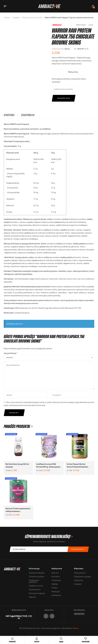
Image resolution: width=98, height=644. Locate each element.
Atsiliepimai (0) (28, 115)
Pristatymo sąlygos (37, 593)
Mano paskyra (80, 573)
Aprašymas (9, 115)
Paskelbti (14, 413)
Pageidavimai (86, 642)
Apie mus (55, 573)
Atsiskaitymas (35, 589)
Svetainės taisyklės (37, 573)
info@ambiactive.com (19, 617)
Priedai (54, 588)
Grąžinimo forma (36, 586)
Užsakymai (78, 580)
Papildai (16, 17)
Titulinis (7, 17)
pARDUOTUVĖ (12, 642)
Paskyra (37, 642)
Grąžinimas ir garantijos (34, 581)
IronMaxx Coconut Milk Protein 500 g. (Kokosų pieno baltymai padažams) (49, 467)
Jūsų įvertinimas (11, 353)
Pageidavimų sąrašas (83, 576)
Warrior (67, 49)
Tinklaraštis (56, 580)
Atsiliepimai (56, 595)
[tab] (12, 115)
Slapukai (32, 597)
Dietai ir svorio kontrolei (32, 17)
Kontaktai (56, 576)
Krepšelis (78, 584)
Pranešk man (64, 98)
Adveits (76, 628)
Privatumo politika (36, 576)
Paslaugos (56, 591)
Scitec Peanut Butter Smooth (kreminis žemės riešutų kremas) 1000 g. (77, 467)
